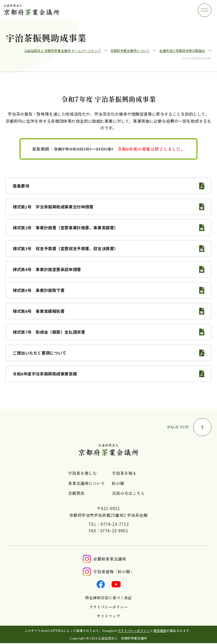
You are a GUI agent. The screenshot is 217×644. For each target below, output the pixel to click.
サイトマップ (108, 616)
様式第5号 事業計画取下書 (39, 290)
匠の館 (118, 483)
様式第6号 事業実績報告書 (39, 311)
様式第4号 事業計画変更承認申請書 (47, 269)
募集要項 (21, 186)
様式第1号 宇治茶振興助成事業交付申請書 (53, 207)
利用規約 (160, 630)
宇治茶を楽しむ (83, 473)
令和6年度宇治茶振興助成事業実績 (45, 374)
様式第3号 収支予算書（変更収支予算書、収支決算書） (65, 248)
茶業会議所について (87, 483)
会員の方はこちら (128, 493)
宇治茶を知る (124, 473)
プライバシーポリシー (108, 607)
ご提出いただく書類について (39, 353)
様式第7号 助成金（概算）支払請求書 (49, 332)
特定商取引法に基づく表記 (109, 598)
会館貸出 (76, 493)
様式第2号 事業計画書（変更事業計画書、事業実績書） (65, 228)
